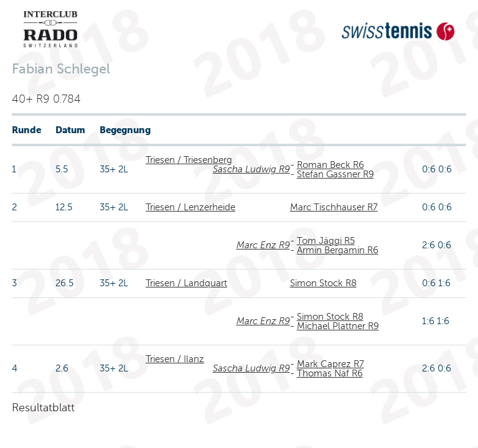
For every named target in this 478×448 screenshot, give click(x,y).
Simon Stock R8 (323, 283)
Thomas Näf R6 (330, 373)
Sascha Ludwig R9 (251, 169)
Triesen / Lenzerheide (190, 207)
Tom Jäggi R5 (326, 241)
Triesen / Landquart (186, 283)
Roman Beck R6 (330, 165)
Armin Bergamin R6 (338, 250)
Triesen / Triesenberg (189, 160)
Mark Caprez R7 (330, 364)
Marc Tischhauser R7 (334, 207)
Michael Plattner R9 (338, 326)
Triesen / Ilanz (175, 359)
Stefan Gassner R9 (335, 174)
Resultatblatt (43, 408)
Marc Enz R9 (263, 245)
